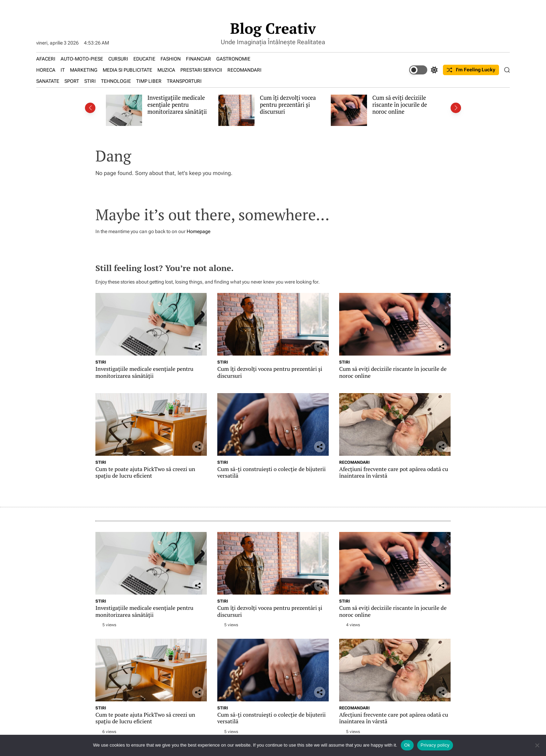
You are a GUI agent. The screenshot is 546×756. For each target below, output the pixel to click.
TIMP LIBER (149, 81)
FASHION (171, 59)
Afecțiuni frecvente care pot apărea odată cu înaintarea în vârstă (394, 472)
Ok (407, 745)
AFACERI (46, 59)
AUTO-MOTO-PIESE (82, 59)
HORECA (46, 70)
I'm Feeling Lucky (471, 70)
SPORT (72, 81)
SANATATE (48, 81)
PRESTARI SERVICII (201, 70)
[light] (423, 70)
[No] (537, 745)
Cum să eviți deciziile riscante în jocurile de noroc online (400, 105)
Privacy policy (435, 745)
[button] (90, 108)
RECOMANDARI (244, 70)
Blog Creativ (273, 28)
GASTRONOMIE (233, 59)
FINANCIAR (198, 59)
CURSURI (118, 59)
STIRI (90, 81)
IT (63, 70)
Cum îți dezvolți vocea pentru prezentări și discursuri (288, 105)
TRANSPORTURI (184, 81)
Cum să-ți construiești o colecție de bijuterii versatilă (271, 472)
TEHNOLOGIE (116, 81)
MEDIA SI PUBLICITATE (127, 70)
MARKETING (84, 70)
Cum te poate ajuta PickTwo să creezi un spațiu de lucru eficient (145, 472)
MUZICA (166, 70)
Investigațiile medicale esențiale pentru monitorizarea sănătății (177, 105)
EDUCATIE (144, 59)
